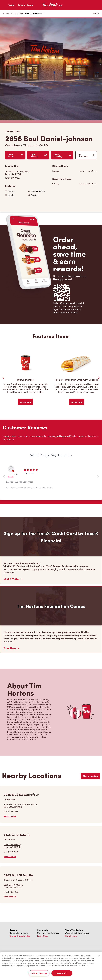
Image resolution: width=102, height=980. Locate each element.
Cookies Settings (39, 973)
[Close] (99, 955)
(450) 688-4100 (11, 892)
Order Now (26, 402)
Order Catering (62, 155)
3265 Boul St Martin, (13, 886)
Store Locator (71, 936)
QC (15, 13)
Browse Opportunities (20, 936)
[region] (51, 966)
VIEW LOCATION (10, 816)
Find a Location (90, 776)
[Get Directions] (27, 173)
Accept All (62, 973)
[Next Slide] (99, 378)
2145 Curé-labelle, (13, 846)
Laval (21, 13)
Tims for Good (25, 5)
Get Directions (86, 155)
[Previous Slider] (3, 378)
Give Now (11, 648)
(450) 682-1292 (11, 811)
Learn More (13, 579)
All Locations (7, 13)
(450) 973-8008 (11, 852)
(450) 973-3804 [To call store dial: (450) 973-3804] (12, 178)
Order (12, 5)
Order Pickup (15, 155)
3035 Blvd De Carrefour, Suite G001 (20, 806)
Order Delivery (38, 155)
